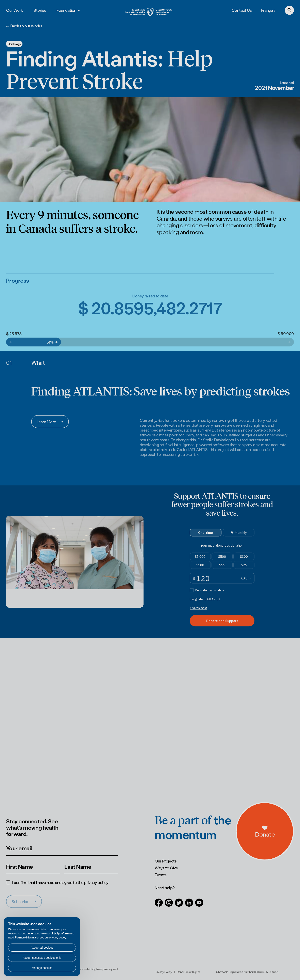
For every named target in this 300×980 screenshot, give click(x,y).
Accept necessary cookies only (42, 958)
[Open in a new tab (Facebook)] (159, 904)
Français (268, 10)
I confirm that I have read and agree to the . (61, 882)
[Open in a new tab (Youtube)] (199, 904)
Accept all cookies (42, 948)
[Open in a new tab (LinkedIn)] (189, 904)
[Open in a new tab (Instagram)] (169, 904)
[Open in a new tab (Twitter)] (179, 904)
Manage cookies (42, 968)
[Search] (289, 10)
